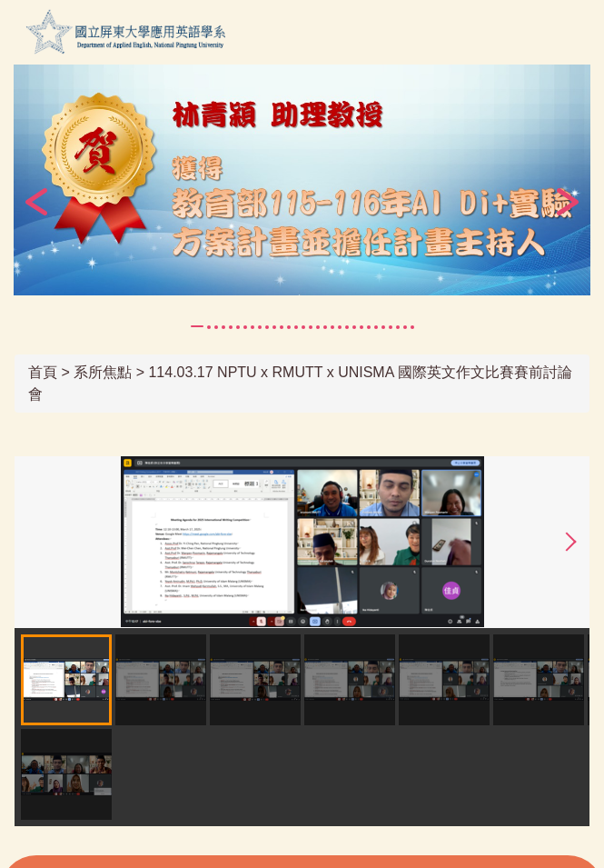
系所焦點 (103, 372)
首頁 (43, 372)
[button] (36, 202)
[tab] (197, 326)
